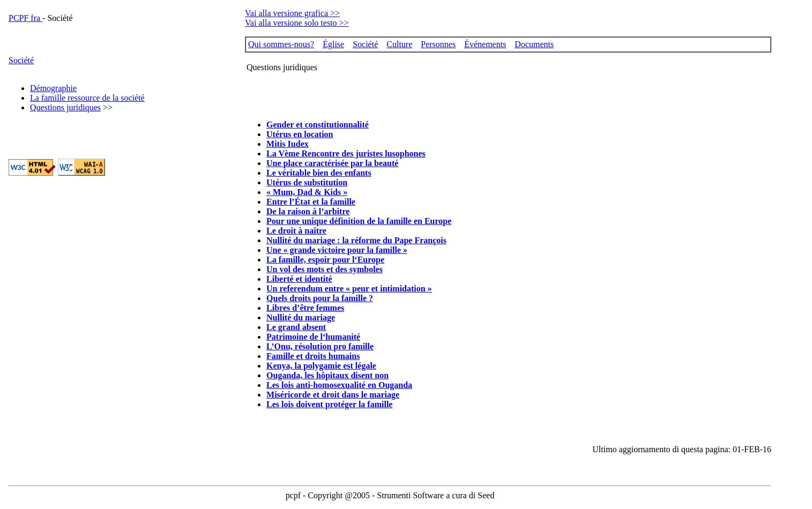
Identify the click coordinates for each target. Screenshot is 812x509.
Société (21, 60)
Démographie (53, 88)
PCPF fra (25, 18)
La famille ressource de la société (87, 98)
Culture (399, 44)
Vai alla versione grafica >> (292, 13)
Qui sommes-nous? (281, 44)
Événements (485, 44)
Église (333, 44)
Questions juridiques (65, 107)
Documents (534, 44)
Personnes (438, 44)
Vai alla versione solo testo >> (297, 23)
